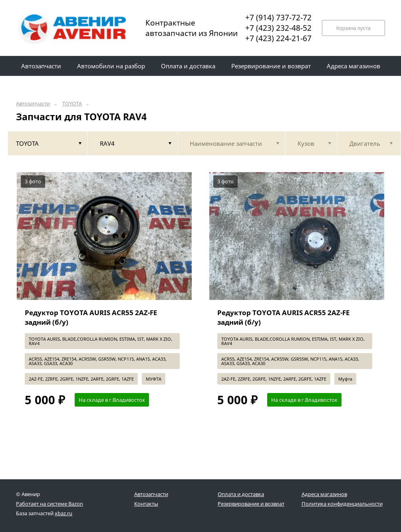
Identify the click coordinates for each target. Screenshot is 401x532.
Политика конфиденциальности (342, 504)
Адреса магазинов (324, 494)
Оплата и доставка (241, 494)
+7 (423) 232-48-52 (278, 28)
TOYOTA (72, 104)
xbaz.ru (64, 513)
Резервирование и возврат (251, 504)
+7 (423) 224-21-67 (278, 38)
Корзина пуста (353, 28)
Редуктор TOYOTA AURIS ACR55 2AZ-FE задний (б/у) (91, 317)
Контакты (146, 504)
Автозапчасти (33, 104)
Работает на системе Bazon (50, 504)
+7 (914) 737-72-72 (278, 18)
